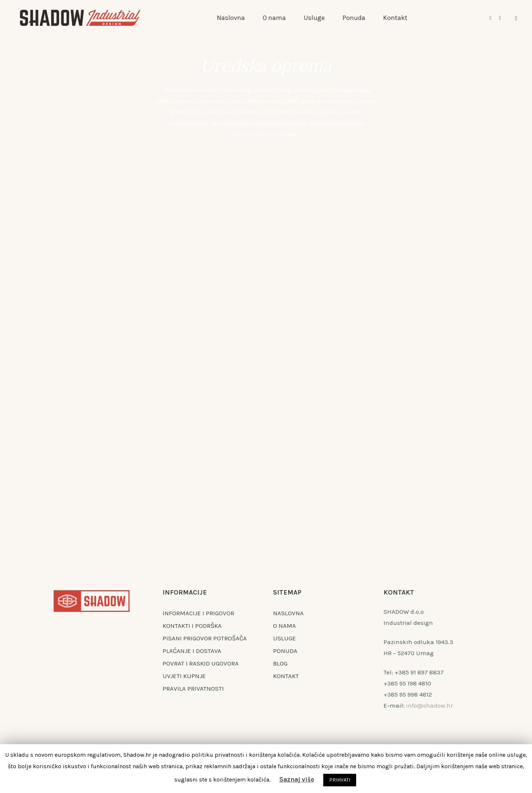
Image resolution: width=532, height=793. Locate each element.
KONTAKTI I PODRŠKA (192, 626)
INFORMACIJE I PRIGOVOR (198, 613)
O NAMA (284, 626)
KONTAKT (286, 676)
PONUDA (285, 651)
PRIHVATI (340, 780)
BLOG (280, 663)
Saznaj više (297, 779)
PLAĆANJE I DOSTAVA (192, 651)
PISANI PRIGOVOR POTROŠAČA (205, 638)
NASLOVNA (288, 613)
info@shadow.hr (429, 705)
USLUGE (284, 638)
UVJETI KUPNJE (184, 676)
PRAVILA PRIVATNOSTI (193, 688)
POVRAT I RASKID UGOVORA (201, 663)
